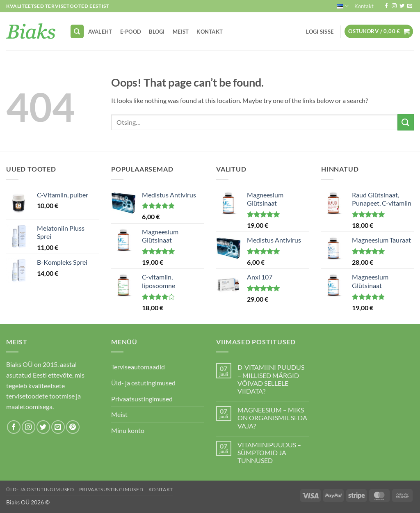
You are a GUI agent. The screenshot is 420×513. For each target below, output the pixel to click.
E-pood (131, 32)
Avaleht (100, 32)
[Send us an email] (410, 6)
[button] (320, 32)
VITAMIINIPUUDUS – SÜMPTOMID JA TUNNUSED (269, 452)
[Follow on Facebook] (386, 6)
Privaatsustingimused (142, 399)
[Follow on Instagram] (394, 6)
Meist (181, 32)
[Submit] (406, 122)
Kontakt (364, 6)
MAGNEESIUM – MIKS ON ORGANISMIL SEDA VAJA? (272, 418)
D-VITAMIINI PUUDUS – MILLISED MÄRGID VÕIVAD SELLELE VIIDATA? (271, 379)
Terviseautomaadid (138, 367)
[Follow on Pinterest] (73, 427)
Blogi (157, 32)
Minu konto (128, 430)
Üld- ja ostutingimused (143, 383)
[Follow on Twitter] (402, 6)
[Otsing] (77, 31)
